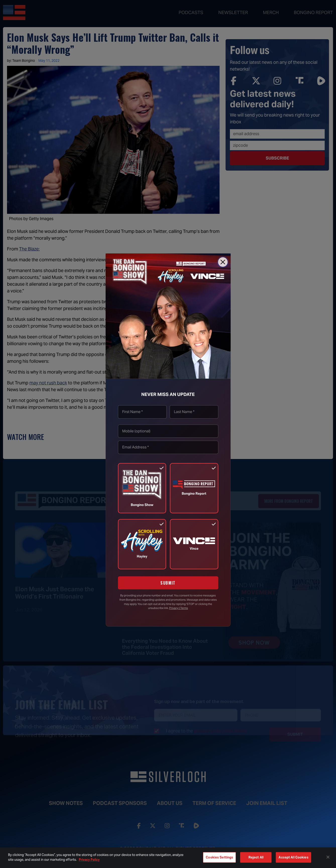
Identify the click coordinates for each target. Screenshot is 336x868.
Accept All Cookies (293, 857)
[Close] (223, 262)
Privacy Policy (89, 860)
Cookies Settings (219, 857)
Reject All (256, 857)
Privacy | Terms (179, 608)
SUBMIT (168, 583)
